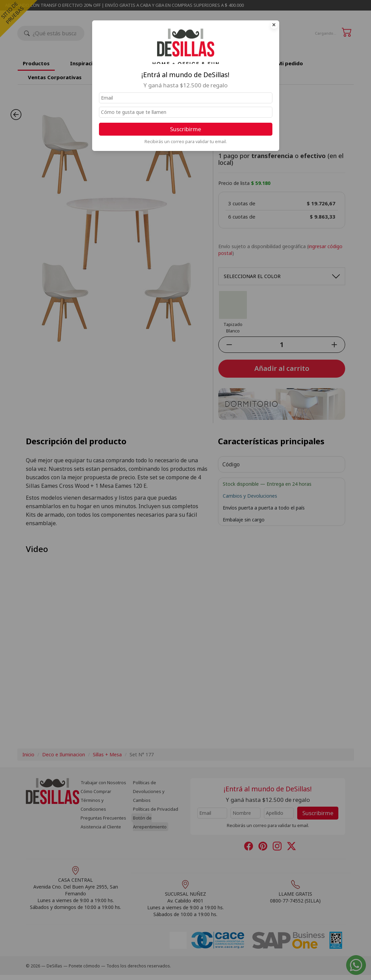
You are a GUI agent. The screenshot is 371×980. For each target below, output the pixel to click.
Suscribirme (185, 129)
